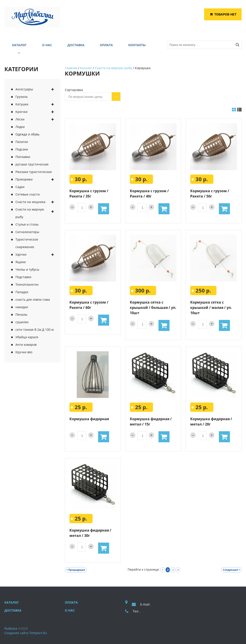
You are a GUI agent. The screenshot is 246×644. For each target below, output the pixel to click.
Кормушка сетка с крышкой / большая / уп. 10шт (153, 308)
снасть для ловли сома (33, 299)
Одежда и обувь (27, 134)
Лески (20, 119)
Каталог (86, 68)
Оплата (71, 602)
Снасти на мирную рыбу (30, 213)
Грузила (21, 97)
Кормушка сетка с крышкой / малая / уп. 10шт (211, 308)
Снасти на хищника (30, 202)
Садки (20, 187)
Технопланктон (27, 284)
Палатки (22, 142)
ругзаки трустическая (32, 164)
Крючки (21, 112)
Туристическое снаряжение (27, 243)
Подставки (23, 277)
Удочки (21, 254)
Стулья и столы (27, 224)
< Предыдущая (76, 570)
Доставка (13, 610)
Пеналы (21, 314)
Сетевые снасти (28, 194)
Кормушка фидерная (89, 419)
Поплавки (23, 157)
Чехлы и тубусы (27, 269)
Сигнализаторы (27, 232)
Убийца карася (27, 337)
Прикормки (24, 179)
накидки (22, 307)
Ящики (21, 262)
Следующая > (231, 570)
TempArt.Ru (38, 633)
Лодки (20, 127)
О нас (70, 610)
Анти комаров (26, 345)
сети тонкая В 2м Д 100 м (34, 330)
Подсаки (22, 149)
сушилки (22, 322)
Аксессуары (24, 89)
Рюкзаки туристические (34, 172)
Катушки (22, 104)
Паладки (22, 292)
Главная (71, 68)
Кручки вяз (24, 352)
